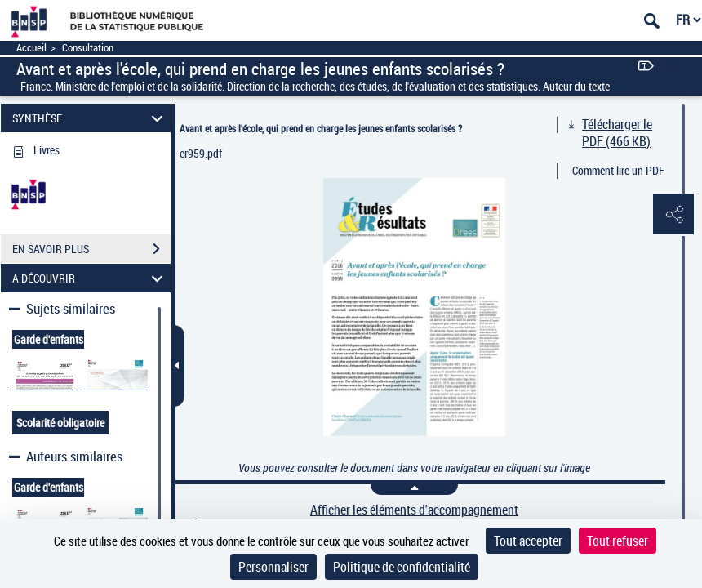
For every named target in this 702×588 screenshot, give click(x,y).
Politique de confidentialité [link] (402, 567)
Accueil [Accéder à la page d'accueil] (31, 48)
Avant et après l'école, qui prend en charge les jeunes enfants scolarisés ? (321, 128)
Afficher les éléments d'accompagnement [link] (414, 510)
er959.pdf (201, 153)
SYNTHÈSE (90, 118)
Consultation (88, 48)
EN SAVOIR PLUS (91, 249)
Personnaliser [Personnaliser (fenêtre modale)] (273, 567)
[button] (673, 215)
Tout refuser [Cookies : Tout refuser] (618, 541)
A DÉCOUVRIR (90, 278)
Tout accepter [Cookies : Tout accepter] (528, 541)
